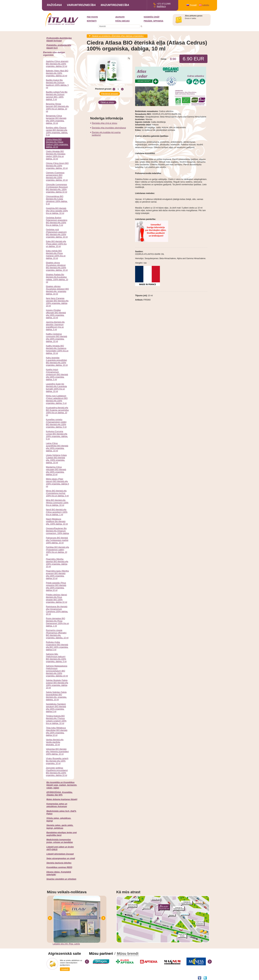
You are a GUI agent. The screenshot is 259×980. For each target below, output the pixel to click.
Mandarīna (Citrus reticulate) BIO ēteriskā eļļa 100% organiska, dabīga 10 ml (56, 471)
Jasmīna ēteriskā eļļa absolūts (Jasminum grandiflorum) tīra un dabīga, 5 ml (55, 326)
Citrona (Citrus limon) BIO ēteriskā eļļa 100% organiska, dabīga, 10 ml (57, 166)
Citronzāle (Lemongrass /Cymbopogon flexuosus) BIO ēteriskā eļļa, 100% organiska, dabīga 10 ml (57, 188)
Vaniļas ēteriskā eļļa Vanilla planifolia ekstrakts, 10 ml (55, 742)
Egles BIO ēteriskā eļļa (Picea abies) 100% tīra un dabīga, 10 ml (56, 244)
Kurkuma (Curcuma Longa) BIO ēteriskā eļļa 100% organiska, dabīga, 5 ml (57, 435)
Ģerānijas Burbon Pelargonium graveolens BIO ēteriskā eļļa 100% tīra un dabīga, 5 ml (57, 221)
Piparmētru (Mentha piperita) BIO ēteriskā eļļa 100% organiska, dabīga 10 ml (57, 563)
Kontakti (92, 21)
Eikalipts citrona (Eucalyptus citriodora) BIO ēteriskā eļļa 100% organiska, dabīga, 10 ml (57, 266)
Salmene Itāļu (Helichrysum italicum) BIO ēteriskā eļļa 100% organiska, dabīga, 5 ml (56, 658)
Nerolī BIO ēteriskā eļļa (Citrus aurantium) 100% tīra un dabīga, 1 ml (57, 512)
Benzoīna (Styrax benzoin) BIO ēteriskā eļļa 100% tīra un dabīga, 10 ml (57, 108)
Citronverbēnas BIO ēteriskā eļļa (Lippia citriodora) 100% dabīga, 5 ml (57, 200)
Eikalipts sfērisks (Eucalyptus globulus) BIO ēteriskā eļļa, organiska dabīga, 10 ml (57, 290)
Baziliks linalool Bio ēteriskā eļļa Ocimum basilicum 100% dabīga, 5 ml (57, 84)
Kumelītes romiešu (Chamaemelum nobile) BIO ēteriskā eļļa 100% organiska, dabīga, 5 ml (56, 423)
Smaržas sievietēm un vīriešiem (61, 879)
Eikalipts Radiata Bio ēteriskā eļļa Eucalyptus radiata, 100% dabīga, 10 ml (57, 278)
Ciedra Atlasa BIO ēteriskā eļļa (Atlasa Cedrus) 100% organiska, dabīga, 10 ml (57, 143)
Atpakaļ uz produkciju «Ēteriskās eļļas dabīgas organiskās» (118, 36)
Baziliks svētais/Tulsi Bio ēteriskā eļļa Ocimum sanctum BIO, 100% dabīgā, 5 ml (57, 96)
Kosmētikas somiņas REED (59, 867)
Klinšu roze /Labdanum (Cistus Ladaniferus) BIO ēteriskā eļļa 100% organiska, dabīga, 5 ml (57, 400)
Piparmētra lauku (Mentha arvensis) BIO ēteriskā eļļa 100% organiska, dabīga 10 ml (57, 575)
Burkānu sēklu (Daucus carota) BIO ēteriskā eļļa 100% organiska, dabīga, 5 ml (57, 131)
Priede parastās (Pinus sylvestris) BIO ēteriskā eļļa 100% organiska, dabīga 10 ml (56, 587)
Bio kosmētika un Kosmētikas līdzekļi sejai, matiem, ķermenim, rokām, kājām (62, 785)
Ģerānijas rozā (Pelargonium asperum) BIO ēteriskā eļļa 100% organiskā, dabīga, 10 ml (57, 233)
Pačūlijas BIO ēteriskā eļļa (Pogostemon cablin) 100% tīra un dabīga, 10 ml (57, 551)
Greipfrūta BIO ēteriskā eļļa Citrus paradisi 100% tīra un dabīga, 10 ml (57, 211)
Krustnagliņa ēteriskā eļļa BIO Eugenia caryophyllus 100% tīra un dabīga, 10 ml (57, 411)
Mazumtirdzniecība (115, 5)
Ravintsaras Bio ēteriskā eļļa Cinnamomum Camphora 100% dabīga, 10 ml (57, 610)
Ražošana (54, 5)
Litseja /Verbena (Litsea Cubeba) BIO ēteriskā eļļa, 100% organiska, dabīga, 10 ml (56, 459)
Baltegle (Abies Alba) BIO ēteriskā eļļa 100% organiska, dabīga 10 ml (57, 73)
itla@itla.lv (161, 6)
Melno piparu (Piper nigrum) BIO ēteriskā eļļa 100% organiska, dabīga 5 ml (57, 483)
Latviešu (206, 5)
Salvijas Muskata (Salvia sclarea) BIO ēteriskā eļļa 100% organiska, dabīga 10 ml (57, 684)
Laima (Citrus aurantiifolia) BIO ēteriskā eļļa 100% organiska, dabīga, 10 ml (57, 447)
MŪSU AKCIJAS (122, 21)
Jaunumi (120, 17)
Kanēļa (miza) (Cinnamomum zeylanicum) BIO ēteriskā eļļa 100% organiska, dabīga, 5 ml (57, 375)
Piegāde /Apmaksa (154, 21)
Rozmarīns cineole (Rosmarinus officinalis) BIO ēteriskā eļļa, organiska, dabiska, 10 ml (57, 634)
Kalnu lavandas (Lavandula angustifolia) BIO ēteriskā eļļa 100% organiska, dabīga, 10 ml (57, 361)
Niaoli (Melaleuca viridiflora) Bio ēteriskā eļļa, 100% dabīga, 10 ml (57, 522)
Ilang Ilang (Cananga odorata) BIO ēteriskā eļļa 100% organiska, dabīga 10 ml (57, 302)
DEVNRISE (74, 978)
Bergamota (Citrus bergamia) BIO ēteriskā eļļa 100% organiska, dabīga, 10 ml (56, 119)
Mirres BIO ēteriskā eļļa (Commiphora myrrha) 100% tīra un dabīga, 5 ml (57, 493)
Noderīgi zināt (152, 17)
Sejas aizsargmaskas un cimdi (61, 858)
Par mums (92, 17)
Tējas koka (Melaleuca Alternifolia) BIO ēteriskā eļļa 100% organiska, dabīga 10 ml (57, 732)
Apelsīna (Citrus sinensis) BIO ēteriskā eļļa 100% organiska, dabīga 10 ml (57, 64)
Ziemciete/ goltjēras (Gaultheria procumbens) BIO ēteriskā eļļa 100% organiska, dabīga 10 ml (57, 772)
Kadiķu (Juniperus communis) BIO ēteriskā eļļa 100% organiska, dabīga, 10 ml (56, 338)
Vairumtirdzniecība (81, 5)
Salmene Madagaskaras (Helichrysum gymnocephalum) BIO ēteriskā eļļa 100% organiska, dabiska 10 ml (57, 671)
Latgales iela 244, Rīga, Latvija (66, 944)
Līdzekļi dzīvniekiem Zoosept (60, 854)
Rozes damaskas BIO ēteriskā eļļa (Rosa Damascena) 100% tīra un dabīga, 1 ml (57, 622)
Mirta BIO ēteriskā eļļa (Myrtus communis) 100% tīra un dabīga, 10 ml (57, 503)
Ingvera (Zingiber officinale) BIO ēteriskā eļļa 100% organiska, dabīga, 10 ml (56, 314)
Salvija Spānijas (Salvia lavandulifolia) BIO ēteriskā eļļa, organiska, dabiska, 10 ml (56, 696)
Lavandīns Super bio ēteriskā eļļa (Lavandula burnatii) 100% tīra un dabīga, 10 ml (56, 388)
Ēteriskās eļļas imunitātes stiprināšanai (109, 127)
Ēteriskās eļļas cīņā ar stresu (104, 123)
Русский (193, 5)
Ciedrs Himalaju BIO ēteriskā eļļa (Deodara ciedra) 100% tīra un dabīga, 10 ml (56, 155)
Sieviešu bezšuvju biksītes (59, 863)
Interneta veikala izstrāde (58, 978)
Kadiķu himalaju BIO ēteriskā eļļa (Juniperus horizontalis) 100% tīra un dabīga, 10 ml (57, 350)
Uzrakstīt (65, 969)
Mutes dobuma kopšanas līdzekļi (62, 799)
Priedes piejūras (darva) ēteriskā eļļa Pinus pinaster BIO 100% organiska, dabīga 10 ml (56, 598)
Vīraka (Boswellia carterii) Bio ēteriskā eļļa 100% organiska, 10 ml (57, 761)
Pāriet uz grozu (107, 102)
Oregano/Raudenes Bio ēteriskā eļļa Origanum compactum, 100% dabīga (57, 531)
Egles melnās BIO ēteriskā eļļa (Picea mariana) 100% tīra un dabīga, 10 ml (56, 255)
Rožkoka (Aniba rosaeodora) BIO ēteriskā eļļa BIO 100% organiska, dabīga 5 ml (57, 646)
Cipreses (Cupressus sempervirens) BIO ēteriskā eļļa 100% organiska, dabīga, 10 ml (57, 176)
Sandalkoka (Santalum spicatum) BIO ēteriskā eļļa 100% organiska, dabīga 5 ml (56, 708)
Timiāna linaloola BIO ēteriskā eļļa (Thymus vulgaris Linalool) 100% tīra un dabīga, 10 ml (56, 720)
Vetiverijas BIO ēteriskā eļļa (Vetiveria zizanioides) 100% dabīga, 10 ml (57, 752)
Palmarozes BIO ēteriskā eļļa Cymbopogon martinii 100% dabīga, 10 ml (57, 540)
